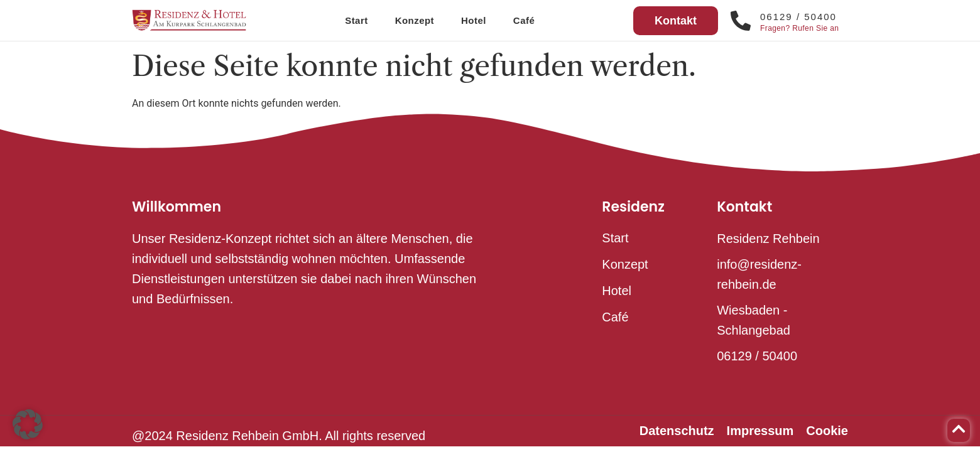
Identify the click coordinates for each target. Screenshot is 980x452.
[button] (28, 424)
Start (356, 20)
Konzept (415, 20)
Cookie (827, 431)
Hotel (474, 20)
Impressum (760, 431)
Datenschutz (677, 431)
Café (524, 20)
